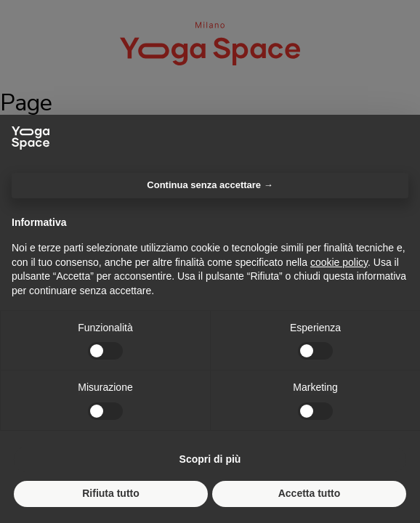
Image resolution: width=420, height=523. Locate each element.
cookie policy (339, 262)
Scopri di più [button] (210, 459)
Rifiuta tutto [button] (111, 493)
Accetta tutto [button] (310, 493)
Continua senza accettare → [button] (210, 185)
